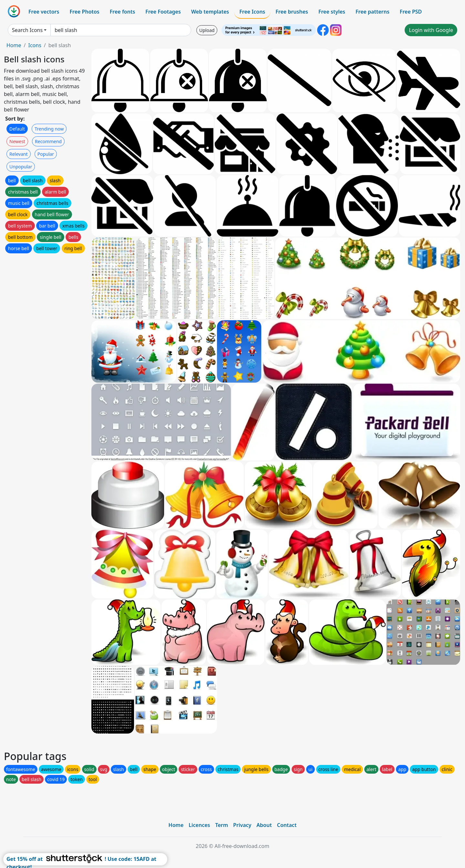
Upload (207, 30)
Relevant (19, 154)
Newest (17, 141)
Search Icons (27, 30)
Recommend (48, 141)
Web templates (210, 12)
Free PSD (411, 12)
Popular (46, 154)
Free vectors (44, 12)
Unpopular (21, 167)
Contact (287, 825)
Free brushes (292, 12)
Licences (199, 825)
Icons (35, 45)
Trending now (49, 129)
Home (14, 45)
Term (222, 825)
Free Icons (252, 12)
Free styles (332, 12)
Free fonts (123, 12)
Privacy (242, 825)
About (264, 825)
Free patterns (372, 12)
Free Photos (84, 12)
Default (17, 129)
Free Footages (163, 12)
